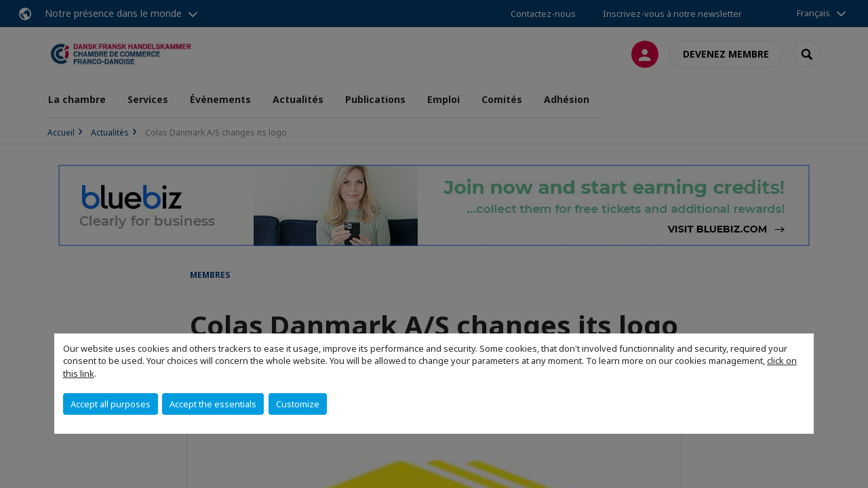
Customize (298, 404)
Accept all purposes (111, 404)
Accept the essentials (213, 404)
